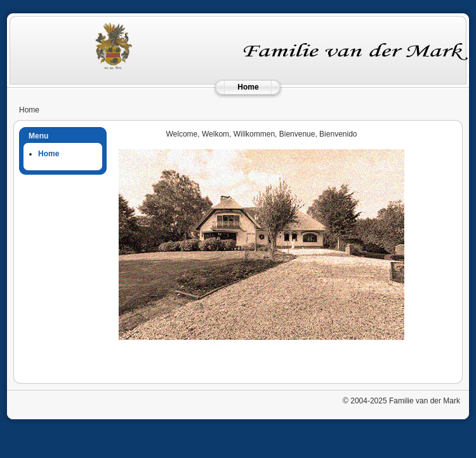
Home (248, 87)
